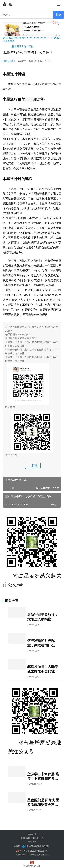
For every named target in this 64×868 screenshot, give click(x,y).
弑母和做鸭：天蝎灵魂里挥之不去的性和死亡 (43, 669)
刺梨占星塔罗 (9, 61)
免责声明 (32, 834)
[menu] (59, 4)
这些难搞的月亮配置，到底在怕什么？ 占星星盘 (43, 643)
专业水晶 (32, 842)
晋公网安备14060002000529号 (32, 851)
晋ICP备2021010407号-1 (32, 838)
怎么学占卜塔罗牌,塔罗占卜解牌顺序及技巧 (43, 776)
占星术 (48, 61)
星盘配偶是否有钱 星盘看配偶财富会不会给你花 (43, 802)
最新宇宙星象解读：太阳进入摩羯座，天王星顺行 (43, 617)
